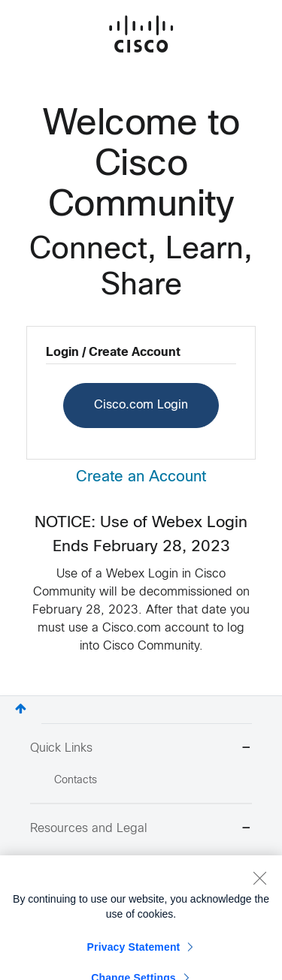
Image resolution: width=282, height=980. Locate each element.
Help (65, 882)
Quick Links (141, 749)
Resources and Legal (141, 829)
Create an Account (141, 477)
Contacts (76, 781)
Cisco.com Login (141, 405)
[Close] (259, 906)
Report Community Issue (112, 861)
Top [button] (21, 709)
